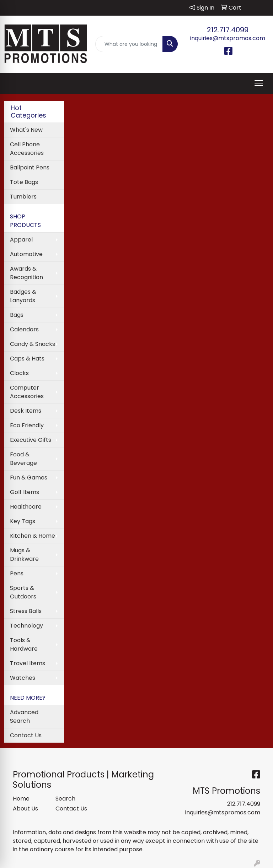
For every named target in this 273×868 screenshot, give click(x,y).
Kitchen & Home (33, 536)
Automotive (26, 254)
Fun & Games (29, 478)
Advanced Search (24, 717)
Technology (26, 626)
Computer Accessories (27, 392)
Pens (17, 573)
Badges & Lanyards (23, 296)
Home (21, 799)
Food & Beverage (23, 459)
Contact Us (26, 735)
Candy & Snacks (33, 344)
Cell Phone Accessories (27, 149)
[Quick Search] (129, 44)
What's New (26, 130)
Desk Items (26, 411)
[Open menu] (259, 83)
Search (65, 799)
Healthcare (26, 507)
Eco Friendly (27, 425)
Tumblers (23, 197)
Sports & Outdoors (23, 592)
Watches (23, 678)
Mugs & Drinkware (24, 555)
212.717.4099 (228, 30)
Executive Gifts (31, 440)
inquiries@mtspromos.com (228, 38)
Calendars (24, 329)
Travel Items (28, 663)
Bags (17, 315)
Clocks (19, 373)
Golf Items (25, 492)
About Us (25, 809)
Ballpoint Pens (30, 167)
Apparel (21, 240)
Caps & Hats (27, 359)
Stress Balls (26, 611)
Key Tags (23, 521)
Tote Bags (24, 182)
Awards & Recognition (26, 273)
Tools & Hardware (24, 644)
